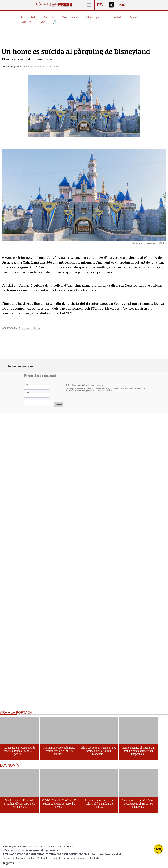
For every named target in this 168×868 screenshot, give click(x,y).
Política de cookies (26, 858)
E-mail (27, 392)
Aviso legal (9, 858)
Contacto (95, 858)
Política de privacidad (49, 858)
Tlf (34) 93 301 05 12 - (14, 850)
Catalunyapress (25, 328)
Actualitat (28, 17)
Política (48, 17)
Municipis (93, 17)
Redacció (8, 67)
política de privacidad (95, 385)
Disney (37, 328)
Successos (70, 17)
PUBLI (122, 5)
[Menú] (89, 5)
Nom (26, 384)
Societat (115, 17)
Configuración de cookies (75, 858)
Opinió (134, 17)
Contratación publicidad (106, 854)
